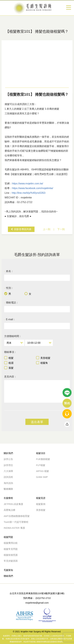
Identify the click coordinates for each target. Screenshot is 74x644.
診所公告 (8, 459)
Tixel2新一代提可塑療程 (16, 522)
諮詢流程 (8, 477)
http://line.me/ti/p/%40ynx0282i (29, 193)
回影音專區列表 (23, 229)
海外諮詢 (10, 483)
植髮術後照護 (11, 555)
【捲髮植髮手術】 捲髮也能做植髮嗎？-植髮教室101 (37, 8)
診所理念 (8, 465)
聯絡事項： (10, 352)
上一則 (47, 229)
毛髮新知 (8, 570)
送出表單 (37, 422)
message (67, 304)
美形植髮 (41, 510)
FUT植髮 (41, 465)
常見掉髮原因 (11, 561)
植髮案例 (41, 504)
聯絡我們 (8, 576)
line (67, 283)
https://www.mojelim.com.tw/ (28, 184)
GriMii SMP (42, 477)
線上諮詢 (67, 293)
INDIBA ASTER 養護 (14, 528)
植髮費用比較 (11, 543)
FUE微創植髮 (43, 459)
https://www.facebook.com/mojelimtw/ (33, 188)
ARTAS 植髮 (42, 471)
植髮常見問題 (11, 549)
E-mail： (10, 320)
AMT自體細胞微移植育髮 (17, 516)
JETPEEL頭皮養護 (13, 504)
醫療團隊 (8, 489)
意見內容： (10, 377)
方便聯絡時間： (13, 336)
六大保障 (8, 471)
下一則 (61, 229)
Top (67, 314)
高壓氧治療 (10, 510)
